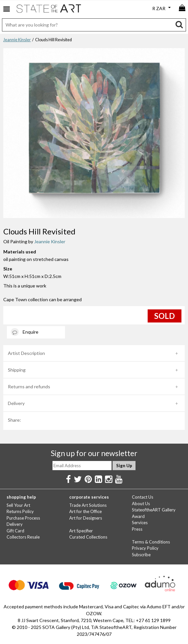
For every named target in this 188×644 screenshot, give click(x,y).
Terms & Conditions (151, 542)
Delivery (16, 403)
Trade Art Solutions (88, 505)
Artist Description (26, 353)
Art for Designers (86, 518)
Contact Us (143, 497)
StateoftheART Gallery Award (154, 513)
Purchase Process (23, 518)
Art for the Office (85, 511)
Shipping (17, 370)
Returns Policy (20, 511)
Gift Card (15, 531)
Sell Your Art (18, 505)
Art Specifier (81, 531)
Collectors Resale (23, 537)
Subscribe (141, 555)
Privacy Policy (145, 548)
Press (137, 529)
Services (140, 523)
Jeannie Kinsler (17, 40)
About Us (141, 504)
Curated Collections (88, 537)
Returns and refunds (29, 386)
